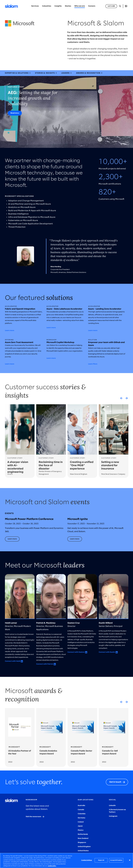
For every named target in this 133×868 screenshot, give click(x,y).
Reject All (101, 860)
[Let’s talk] (111, 6)
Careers (92, 6)
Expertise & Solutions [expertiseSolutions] (18, 73)
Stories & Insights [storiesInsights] (46, 73)
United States (83, 851)
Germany (82, 818)
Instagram (113, 816)
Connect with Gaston (76, 652)
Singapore (82, 842)
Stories (68, 6)
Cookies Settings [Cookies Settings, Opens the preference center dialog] (87, 860)
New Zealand (83, 838)
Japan (80, 826)
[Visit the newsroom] (35, 817)
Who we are (80, 6)
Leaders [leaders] (67, 73)
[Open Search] (120, 6)
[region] (66, 860)
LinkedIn (112, 806)
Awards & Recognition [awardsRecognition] (89, 73)
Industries (47, 6)
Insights (58, 6)
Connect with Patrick (45, 664)
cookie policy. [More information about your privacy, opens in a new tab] (52, 866)
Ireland (81, 822)
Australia (81, 806)
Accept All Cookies (116, 860)
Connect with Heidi (13, 661)
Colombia (82, 814)
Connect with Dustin (107, 652)
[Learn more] (12, 539)
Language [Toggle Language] (126, 6)
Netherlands (83, 834)
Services (35, 6)
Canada (81, 810)
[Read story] (15, 113)
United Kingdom (84, 847)
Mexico (81, 830)
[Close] (130, 860)
